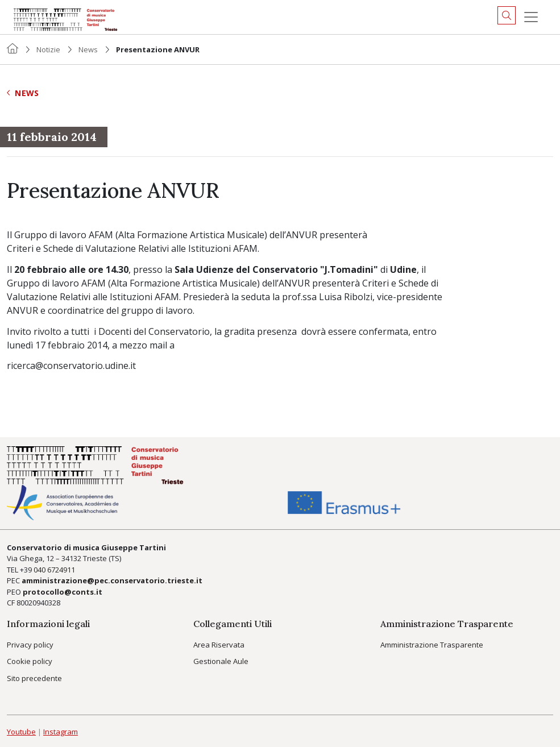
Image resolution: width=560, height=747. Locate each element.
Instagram (61, 732)
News (88, 49)
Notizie (48, 49)
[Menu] (531, 17)
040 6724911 (54, 570)
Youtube (21, 732)
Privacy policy (30, 645)
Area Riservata (219, 645)
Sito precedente (34, 678)
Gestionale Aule (221, 661)
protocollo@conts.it (63, 592)
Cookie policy (30, 661)
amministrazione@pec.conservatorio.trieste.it (112, 580)
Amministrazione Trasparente (432, 645)
